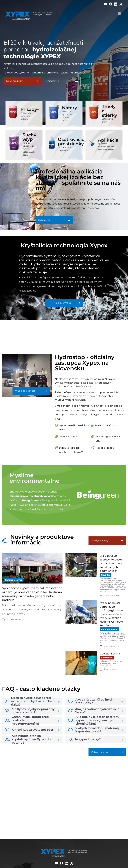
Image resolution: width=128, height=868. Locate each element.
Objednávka (53, 81)
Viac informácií (63, 305)
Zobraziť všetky (100, 755)
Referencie (44, 221)
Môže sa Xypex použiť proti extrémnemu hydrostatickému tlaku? (31, 704)
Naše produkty (14, 81)
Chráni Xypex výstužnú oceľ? (30, 732)
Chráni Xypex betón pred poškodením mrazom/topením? (27, 723)
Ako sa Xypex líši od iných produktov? (91, 703)
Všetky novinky (100, 544)
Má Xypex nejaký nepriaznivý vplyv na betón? (29, 713)
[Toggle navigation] (119, 14)
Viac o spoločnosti (25, 394)
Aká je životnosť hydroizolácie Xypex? (94, 713)
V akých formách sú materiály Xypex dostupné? (94, 732)
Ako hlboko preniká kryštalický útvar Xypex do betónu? (28, 742)
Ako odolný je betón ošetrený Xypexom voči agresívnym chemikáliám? (93, 723)
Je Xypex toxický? (84, 742)
